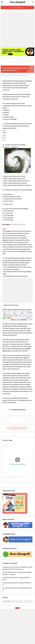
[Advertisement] (17, 30)
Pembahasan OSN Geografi (20, 75)
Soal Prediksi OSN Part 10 (18, 224)
